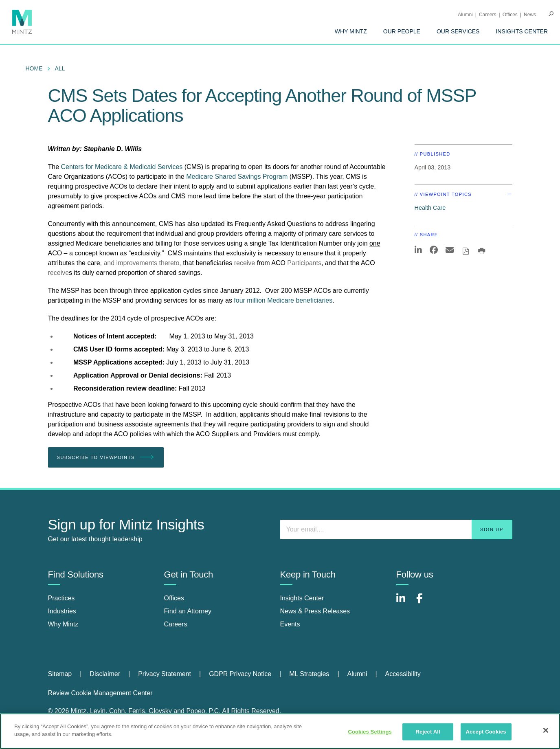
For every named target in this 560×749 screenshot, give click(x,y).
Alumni (465, 15)
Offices (510, 15)
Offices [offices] (174, 598)
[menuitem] (351, 31)
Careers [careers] (176, 624)
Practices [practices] (61, 598)
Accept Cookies (486, 732)
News (530, 15)
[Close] (546, 730)
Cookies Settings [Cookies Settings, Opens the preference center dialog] (370, 732)
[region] (280, 731)
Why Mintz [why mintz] (63, 624)
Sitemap (60, 674)
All (60, 68)
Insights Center (522, 31)
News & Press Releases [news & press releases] (315, 611)
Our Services (458, 31)
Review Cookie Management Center (100, 693)
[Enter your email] (396, 529)
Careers (488, 15)
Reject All (428, 732)
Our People (402, 31)
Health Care (430, 208)
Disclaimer (105, 674)
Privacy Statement (165, 674)
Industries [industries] (62, 611)
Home (34, 68)
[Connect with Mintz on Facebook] (424, 603)
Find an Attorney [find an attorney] (188, 611)
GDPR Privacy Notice (240, 674)
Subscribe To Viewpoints (106, 458)
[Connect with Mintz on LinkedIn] (404, 603)
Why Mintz (351, 31)
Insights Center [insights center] (302, 598)
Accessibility (403, 674)
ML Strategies (309, 674)
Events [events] (290, 624)
